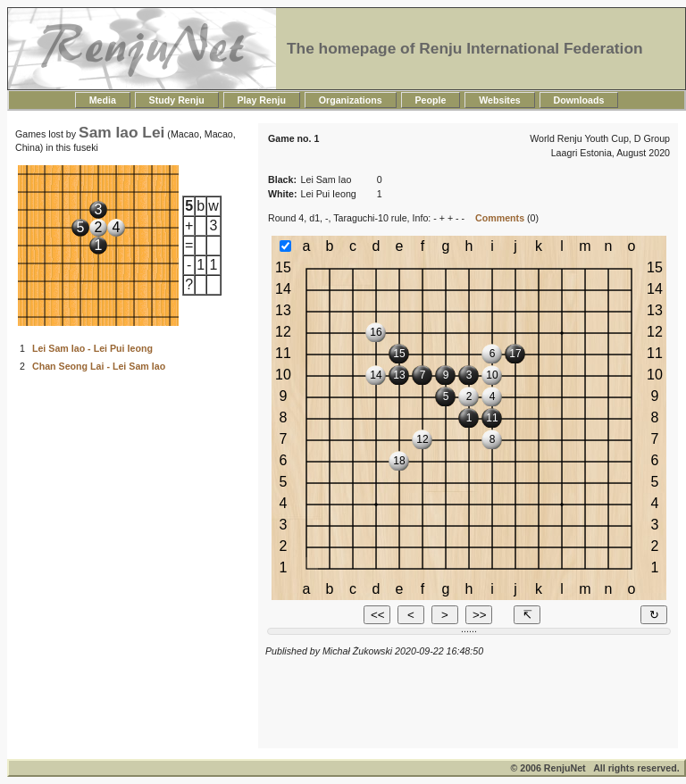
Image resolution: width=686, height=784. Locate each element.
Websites (499, 100)
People (431, 100)
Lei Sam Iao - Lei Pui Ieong (92, 348)
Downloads (579, 100)
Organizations (351, 100)
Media (103, 100)
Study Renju (177, 100)
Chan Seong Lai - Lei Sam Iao (99, 366)
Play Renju (262, 100)
